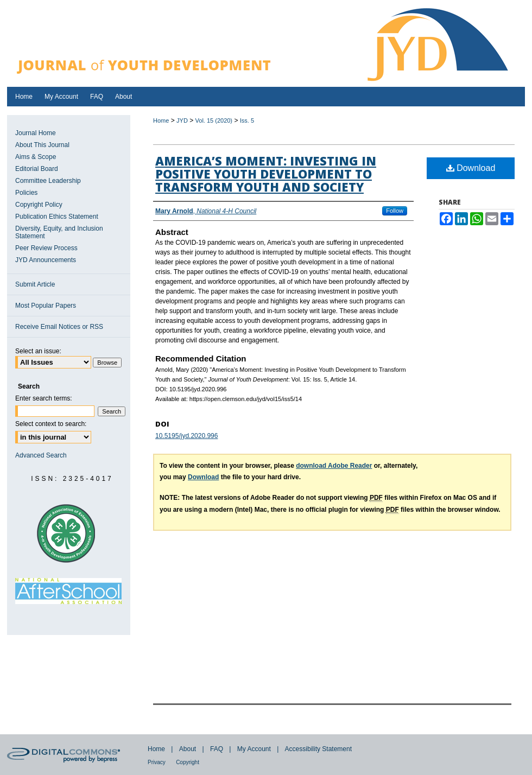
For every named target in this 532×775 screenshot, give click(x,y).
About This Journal (42, 145)
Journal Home (36, 133)
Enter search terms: (44, 398)
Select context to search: (51, 424)
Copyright (188, 762)
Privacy (157, 762)
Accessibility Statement (318, 749)
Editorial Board (37, 169)
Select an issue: (38, 351)
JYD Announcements (46, 260)
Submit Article (35, 284)
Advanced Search (41, 455)
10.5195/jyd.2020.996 (186, 436)
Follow (395, 211)
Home (161, 120)
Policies (26, 193)
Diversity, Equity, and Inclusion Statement (59, 232)
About (188, 749)
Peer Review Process (46, 248)
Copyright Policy (39, 205)
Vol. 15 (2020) (214, 120)
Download (471, 168)
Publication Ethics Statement (57, 217)
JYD (182, 120)
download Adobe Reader (334, 466)
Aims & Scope (36, 157)
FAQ (217, 749)
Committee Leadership (48, 181)
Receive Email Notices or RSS (59, 327)
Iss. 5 (247, 120)
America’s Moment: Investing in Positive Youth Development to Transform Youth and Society (266, 174)
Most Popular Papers (46, 306)
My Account (254, 749)
